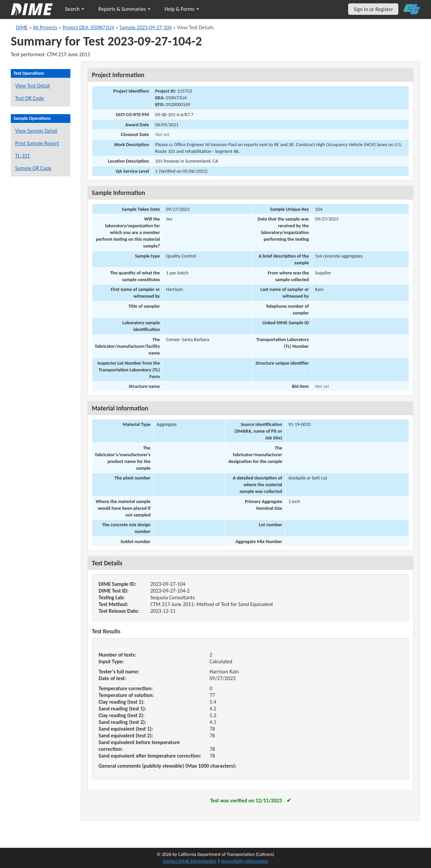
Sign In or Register (373, 9)
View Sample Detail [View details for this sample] (36, 131)
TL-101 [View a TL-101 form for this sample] (23, 156)
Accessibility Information (244, 861)
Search (75, 9)
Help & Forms (182, 9)
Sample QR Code (33, 168)
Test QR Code (30, 98)
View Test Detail (32, 86)
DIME (22, 27)
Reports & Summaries (124, 9)
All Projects (45, 27)
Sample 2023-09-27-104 (146, 27)
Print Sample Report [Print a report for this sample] (37, 143)
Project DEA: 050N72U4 (88, 27)
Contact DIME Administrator (190, 861)
